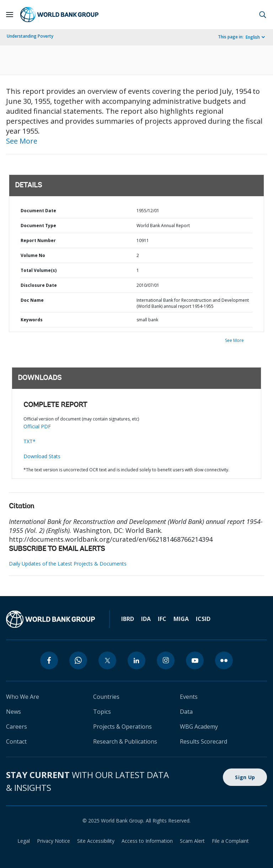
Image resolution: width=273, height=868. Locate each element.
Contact (16, 741)
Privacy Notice (53, 841)
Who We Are (23, 697)
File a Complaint (230, 841)
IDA (146, 619)
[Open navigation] (10, 15)
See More (22, 141)
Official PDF (37, 426)
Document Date (38, 211)
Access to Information (147, 841)
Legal (24, 841)
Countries (106, 697)
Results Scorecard (204, 741)
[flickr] (224, 660)
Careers (17, 727)
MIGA (181, 619)
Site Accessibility (96, 841)
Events (189, 697)
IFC (162, 619)
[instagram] (166, 660)
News (14, 712)
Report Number (38, 240)
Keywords (32, 320)
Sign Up (245, 777)
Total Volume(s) (39, 270)
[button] (263, 15)
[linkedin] (136, 660)
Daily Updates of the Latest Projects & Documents (68, 564)
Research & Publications (125, 741)
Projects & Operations (122, 727)
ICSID (203, 619)
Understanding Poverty (30, 36)
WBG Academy (199, 727)
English (253, 37)
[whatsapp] (78, 660)
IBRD (128, 619)
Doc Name (32, 300)
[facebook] (49, 660)
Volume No (33, 255)
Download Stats (42, 456)
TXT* (30, 441)
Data (186, 712)
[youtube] (195, 660)
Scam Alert (192, 841)
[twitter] (107, 660)
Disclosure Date (39, 285)
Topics (102, 712)
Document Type (38, 226)
